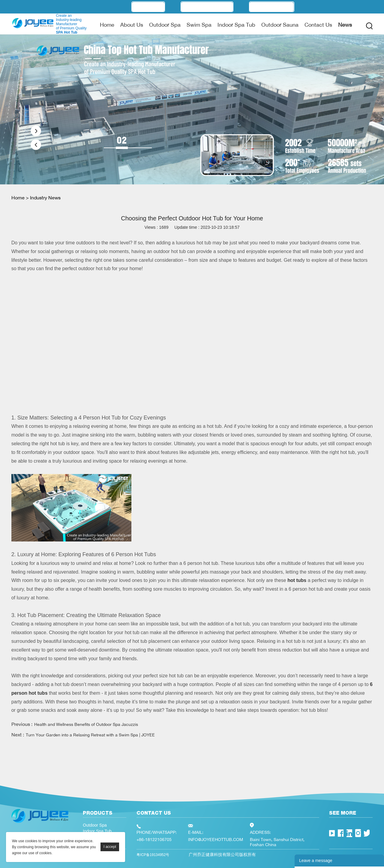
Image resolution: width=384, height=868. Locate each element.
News (345, 25)
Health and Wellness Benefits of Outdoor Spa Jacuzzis (86, 724)
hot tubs (297, 580)
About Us (132, 25)
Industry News (45, 198)
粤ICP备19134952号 (153, 855)
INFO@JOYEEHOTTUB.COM (216, 839)
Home (107, 25)
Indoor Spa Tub (236, 25)
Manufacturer (207, 7)
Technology (272, 7)
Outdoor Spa (165, 25)
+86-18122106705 (154, 839)
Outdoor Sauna (280, 25)
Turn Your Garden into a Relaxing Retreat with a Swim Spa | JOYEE (90, 735)
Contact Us (318, 25)
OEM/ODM (148, 7)
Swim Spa (199, 25)
